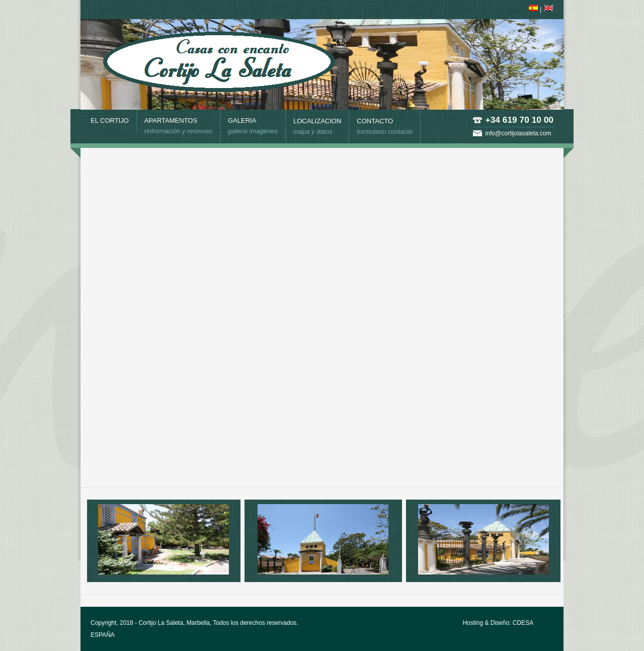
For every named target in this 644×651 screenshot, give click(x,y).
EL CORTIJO (110, 120)
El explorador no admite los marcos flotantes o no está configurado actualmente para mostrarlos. (321, 316)
